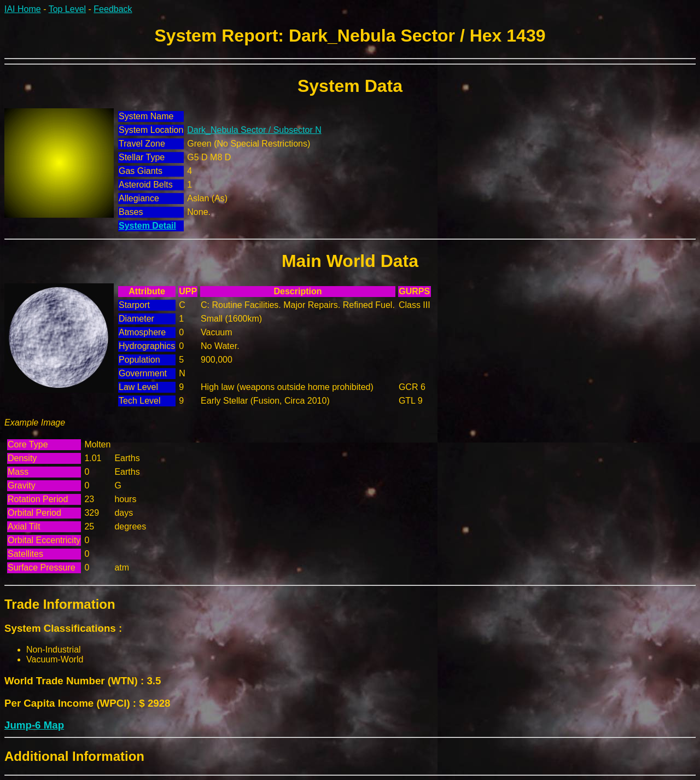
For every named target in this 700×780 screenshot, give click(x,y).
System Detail (147, 226)
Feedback (113, 9)
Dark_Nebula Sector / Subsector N (254, 130)
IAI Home (23, 9)
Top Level (68, 9)
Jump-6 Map (34, 725)
